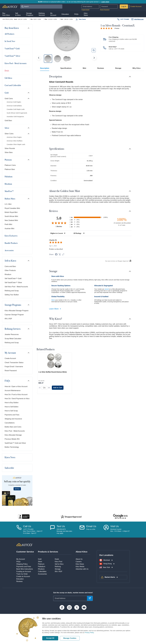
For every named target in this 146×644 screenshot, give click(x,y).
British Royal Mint (11, 212)
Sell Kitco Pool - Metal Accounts (16, 287)
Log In (124, 6)
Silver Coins (9, 134)
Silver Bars (9, 152)
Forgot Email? (86, 10)
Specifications (66, 68)
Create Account (136, 6)
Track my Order (22, 574)
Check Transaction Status (14, 363)
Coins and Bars (10, 266)
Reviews (101, 68)
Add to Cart (58, 388)
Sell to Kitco (10, 261)
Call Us (27, 526)
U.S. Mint (8, 204)
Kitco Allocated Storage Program (17, 311)
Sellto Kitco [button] (18, 14)
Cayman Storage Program (14, 315)
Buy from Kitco (12, 28)
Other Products (10, 270)
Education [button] (65, 14)
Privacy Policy (89, 633)
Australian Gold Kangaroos (15, 117)
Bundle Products (11, 243)
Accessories (9, 250)
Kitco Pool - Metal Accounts (16, 63)
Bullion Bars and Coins (13, 427)
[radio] (90, 217)
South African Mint (11, 216)
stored (107, 289)
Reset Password (105, 10)
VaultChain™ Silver (12, 56)
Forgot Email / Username (14, 367)
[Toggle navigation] (29, 28)
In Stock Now (10, 41)
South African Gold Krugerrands (17, 113)
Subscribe (9, 468)
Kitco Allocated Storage (13, 435)
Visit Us (115, 526)
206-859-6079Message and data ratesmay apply (64, 531)
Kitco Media (80, 567)
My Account (10, 353)
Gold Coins (9, 99)
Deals (7, 71)
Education (20, 579)
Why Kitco (136, 68)
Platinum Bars (10, 169)
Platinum (8, 160)
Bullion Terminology (12, 447)
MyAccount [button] (53, 14)
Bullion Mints (10, 199)
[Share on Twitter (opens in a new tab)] (60, 254)
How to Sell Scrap (11, 411)
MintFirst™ (9, 191)
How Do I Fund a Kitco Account (16, 395)
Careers (79, 562)
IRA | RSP (8, 319)
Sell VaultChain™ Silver (13, 283)
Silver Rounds (10, 148)
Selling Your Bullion (12, 295)
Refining (58, 567)
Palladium (9, 177)
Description (45, 68)
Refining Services (13, 329)
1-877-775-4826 (119, 49)
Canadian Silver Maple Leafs (16, 144)
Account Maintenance (13, 390)
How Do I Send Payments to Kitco (17, 399)
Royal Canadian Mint (12, 208)
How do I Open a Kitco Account (16, 386)
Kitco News (10, 457)
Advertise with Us (82, 569)
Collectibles (42, 571)
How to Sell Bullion (11, 407)
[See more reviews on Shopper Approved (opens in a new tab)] (63, 255)
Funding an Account (24, 571)
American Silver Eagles (14, 137)
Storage (118, 68)
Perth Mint (8, 224)
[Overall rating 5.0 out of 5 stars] (106, 28)
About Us (79, 559)
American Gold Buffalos (14, 106)
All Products (9, 34)
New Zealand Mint (11, 220)
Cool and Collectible (13, 85)
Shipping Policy (22, 564)
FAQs (7, 381)
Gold (7, 93)
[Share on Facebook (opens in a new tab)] (56, 255)
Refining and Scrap (12, 291)
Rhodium (8, 184)
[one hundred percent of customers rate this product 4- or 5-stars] (122, 222)
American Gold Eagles (14, 102)
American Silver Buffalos (15, 141)
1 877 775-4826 (125, 19)
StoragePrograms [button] (30, 14)
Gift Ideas (8, 78)
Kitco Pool (59, 562)
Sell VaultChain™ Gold (13, 278)
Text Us (61, 526)
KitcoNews (86, 14)
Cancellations (10, 423)
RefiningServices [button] (42, 14)
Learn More (55, 309)
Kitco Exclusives (11, 236)
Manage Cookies (70, 638)
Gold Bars (8, 121)
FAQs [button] (76, 14)
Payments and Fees (12, 415)
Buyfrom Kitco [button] (6, 14)
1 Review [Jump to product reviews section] (117, 28)
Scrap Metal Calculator (13, 339)
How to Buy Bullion (12, 403)
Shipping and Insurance (13, 419)
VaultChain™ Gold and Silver (15, 443)
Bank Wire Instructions (25, 569)
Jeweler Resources (12, 334)
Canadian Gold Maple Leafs (16, 109)
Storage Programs (13, 305)
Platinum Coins (10, 165)
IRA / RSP (59, 571)
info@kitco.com (139, 19)
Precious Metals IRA (12, 439)
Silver (7, 128)
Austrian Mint (9, 229)
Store (53, 300)
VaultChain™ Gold (12, 49)
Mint (84, 68)
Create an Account (23, 576)
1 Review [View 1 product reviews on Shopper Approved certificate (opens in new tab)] (62, 226)
